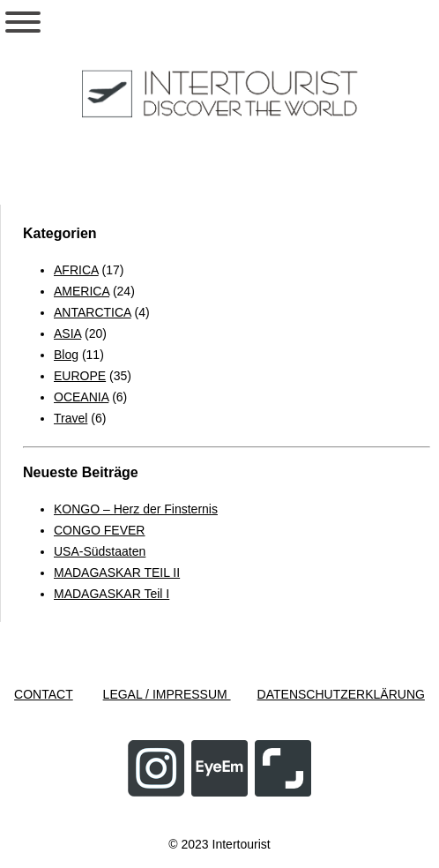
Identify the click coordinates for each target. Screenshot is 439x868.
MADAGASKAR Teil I (112, 594)
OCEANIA (81, 397)
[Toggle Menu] (23, 22)
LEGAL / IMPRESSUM (167, 694)
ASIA (67, 333)
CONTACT (44, 694)
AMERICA (82, 291)
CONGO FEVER (99, 530)
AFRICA (76, 270)
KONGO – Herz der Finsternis (136, 509)
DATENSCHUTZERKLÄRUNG (341, 694)
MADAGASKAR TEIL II (117, 572)
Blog (66, 355)
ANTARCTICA (93, 312)
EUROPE (80, 376)
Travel (71, 418)
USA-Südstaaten (100, 551)
